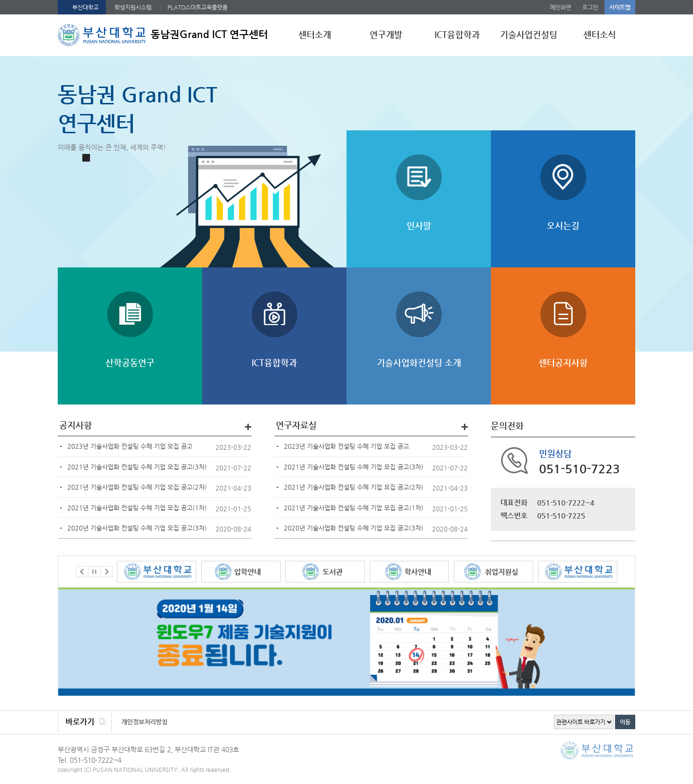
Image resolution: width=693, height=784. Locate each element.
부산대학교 (85, 7)
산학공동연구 (130, 362)
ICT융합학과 (457, 35)
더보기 (248, 427)
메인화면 (561, 7)
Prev (82, 572)
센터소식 (600, 35)
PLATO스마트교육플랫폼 (198, 7)
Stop (86, 158)
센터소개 (315, 35)
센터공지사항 (563, 362)
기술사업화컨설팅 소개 (419, 362)
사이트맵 (620, 7)
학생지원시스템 (133, 7)
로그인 (590, 7)
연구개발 (386, 35)
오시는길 (563, 225)
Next (106, 572)
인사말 (419, 225)
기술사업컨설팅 (529, 35)
